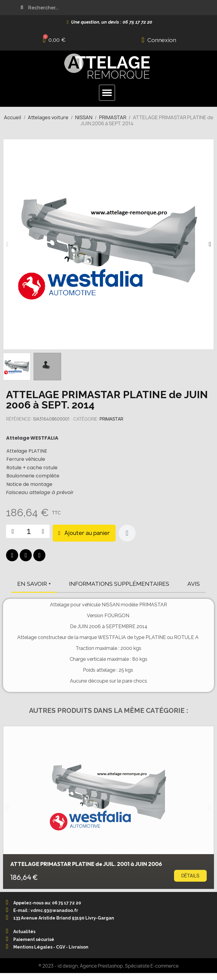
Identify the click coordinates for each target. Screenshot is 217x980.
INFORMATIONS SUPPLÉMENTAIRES (119, 584)
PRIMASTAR (111, 419)
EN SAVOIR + (34, 584)
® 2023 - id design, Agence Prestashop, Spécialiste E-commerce (108, 966)
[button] (7, 244)
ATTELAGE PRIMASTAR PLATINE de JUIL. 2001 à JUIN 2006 (86, 864)
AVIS (194, 584)
